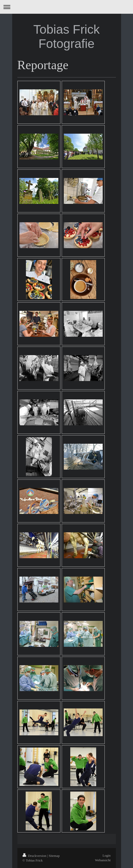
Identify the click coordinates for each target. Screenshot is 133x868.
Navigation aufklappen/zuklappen (66, 7)
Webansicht (103, 860)
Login (106, 855)
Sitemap (54, 856)
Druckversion (35, 856)
